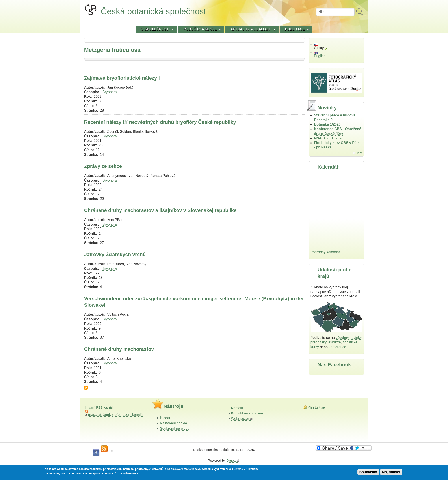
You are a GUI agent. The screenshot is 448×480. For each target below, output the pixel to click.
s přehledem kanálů (115, 415)
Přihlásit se (316, 407)
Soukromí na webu (175, 428)
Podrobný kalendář (325, 252)
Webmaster (242, 419)
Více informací (126, 473)
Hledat (165, 418)
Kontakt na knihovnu (247, 413)
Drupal (233, 460)
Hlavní (99, 407)
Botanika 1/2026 (327, 124)
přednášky (319, 342)
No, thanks (391, 472)
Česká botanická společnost (154, 11)
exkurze (335, 342)
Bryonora (110, 92)
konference (337, 347)
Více (360, 153)
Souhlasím (368, 472)
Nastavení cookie (174, 423)
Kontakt (237, 408)
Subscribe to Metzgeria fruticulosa (86, 388)
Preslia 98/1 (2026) (329, 138)
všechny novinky (349, 338)
